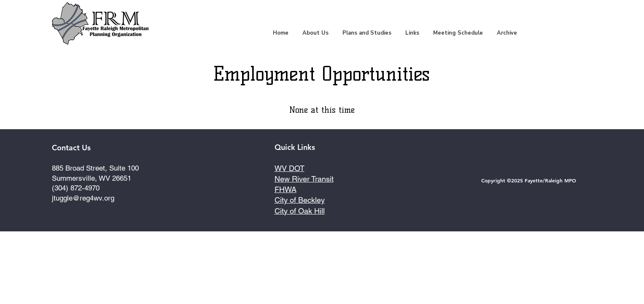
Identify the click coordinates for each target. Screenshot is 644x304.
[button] (367, 33)
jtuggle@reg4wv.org (83, 198)
